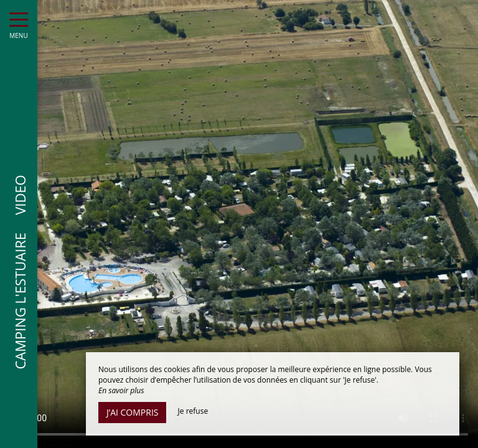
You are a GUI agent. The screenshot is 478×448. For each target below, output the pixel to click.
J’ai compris (132, 412)
